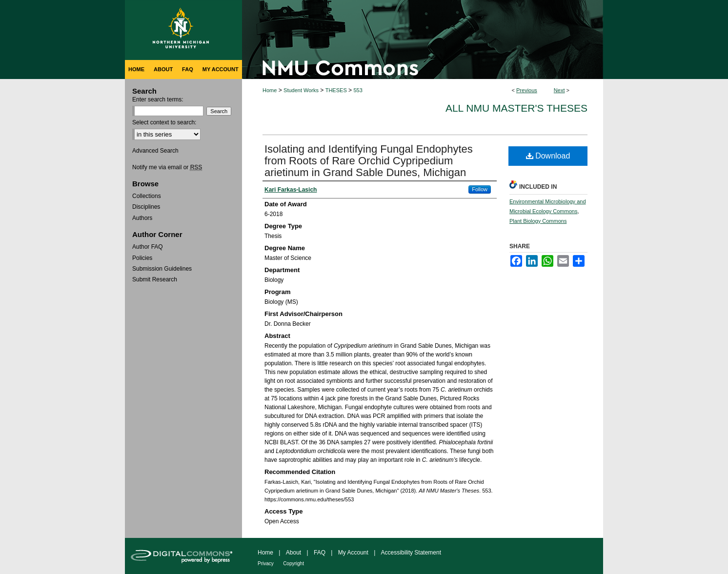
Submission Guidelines (162, 269)
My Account (353, 553)
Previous (527, 90)
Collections (147, 196)
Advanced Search (155, 151)
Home (270, 90)
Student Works (301, 90)
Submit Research (155, 279)
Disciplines (146, 207)
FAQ (320, 553)
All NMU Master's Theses (516, 108)
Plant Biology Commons (538, 221)
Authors (142, 218)
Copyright (293, 564)
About (293, 553)
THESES (336, 90)
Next (559, 90)
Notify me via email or (167, 167)
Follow (480, 189)
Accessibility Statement (411, 553)
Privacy (266, 564)
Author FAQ (148, 247)
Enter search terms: (158, 99)
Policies (142, 258)
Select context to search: (164, 122)
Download (548, 156)
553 (358, 90)
